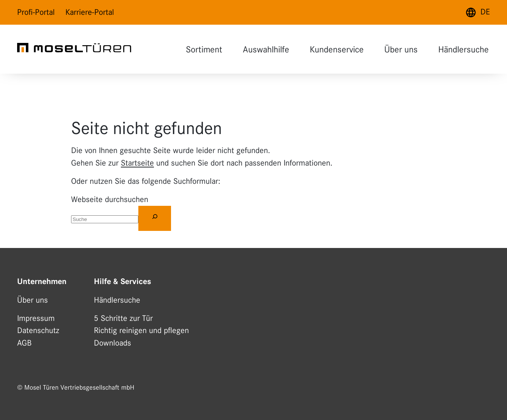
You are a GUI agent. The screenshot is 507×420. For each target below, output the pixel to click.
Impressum (36, 318)
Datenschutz (38, 330)
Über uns (401, 49)
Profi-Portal (36, 12)
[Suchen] (155, 218)
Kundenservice (337, 49)
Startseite (137, 163)
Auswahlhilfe (266, 49)
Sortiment (204, 49)
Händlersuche (463, 49)
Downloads (112, 343)
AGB (24, 343)
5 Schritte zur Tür (123, 318)
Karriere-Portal (90, 12)
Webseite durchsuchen (110, 199)
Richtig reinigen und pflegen (141, 330)
